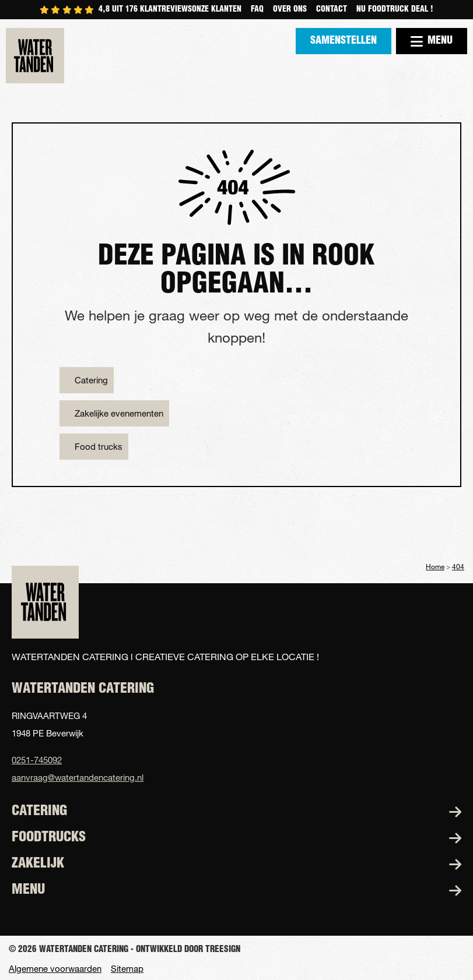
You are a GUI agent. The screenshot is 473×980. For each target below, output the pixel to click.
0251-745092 (37, 760)
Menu (432, 41)
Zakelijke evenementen (119, 413)
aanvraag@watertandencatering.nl (78, 777)
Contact (332, 10)
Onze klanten (217, 10)
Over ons (290, 10)
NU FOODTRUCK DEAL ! (395, 10)
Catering (91, 380)
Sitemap (127, 969)
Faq (257, 10)
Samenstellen (344, 41)
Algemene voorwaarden (55, 969)
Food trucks (99, 446)
